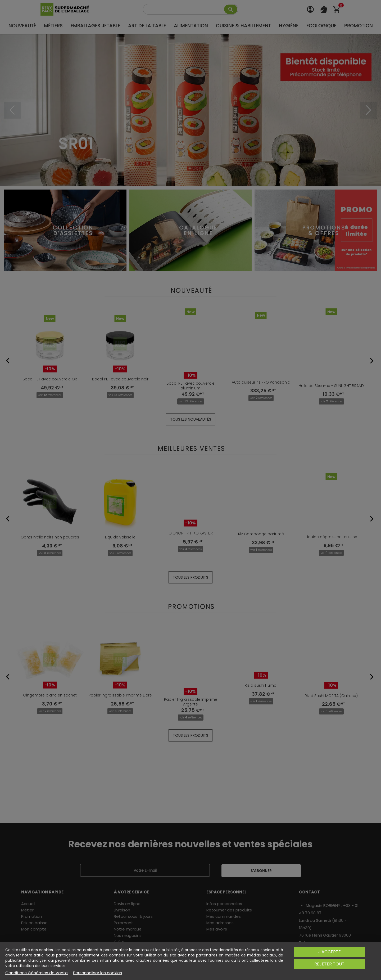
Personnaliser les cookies (97, 973)
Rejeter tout (329, 964)
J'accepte (330, 952)
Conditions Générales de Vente (37, 973)
